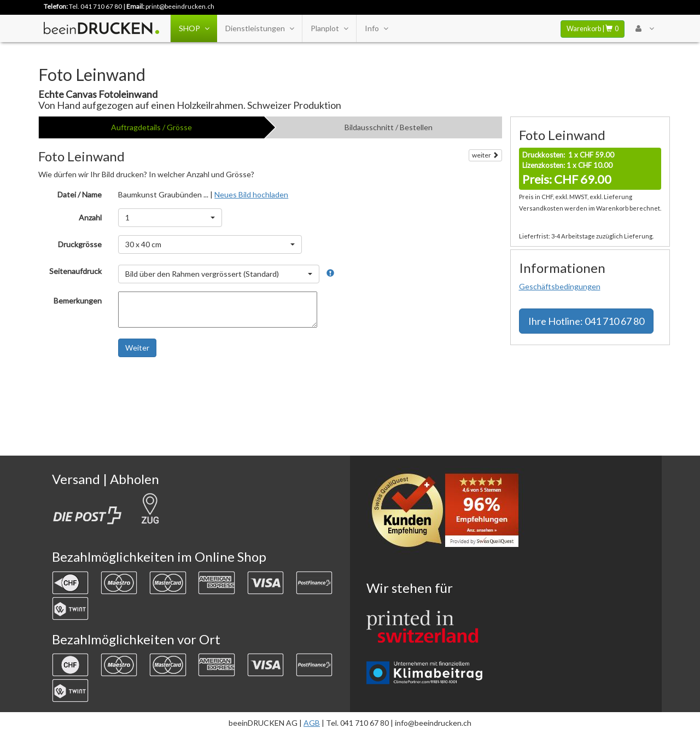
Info (376, 28)
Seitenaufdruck (75, 271)
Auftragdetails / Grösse (151, 127)
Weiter (137, 348)
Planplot (329, 28)
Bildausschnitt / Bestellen (389, 127)
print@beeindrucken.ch (180, 6)
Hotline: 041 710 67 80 (586, 321)
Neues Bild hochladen (251, 194)
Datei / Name (80, 194)
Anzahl (90, 217)
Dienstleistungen (259, 28)
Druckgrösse (80, 244)
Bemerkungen (78, 301)
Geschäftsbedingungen (560, 286)
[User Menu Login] (644, 28)
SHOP (194, 28)
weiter (485, 155)
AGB (312, 723)
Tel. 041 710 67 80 (95, 6)
